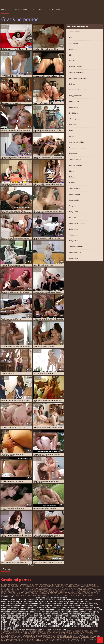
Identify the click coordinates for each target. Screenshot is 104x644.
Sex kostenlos (63, 610)
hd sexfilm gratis (44, 595)
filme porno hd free (71, 587)
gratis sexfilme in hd (49, 592)
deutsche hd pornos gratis (32, 584)
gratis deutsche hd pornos (76, 588)
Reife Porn (11, 628)
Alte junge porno (75, 119)
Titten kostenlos (66, 634)
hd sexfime (92, 595)
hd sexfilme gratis (60, 595)
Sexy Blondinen (75, 159)
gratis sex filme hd (16, 592)
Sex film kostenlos (37, 624)
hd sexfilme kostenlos (78, 595)
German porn (67, 631)
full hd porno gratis (40, 588)
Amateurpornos (8, 604)
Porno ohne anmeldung (31, 626)
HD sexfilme (34, 612)
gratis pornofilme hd (30, 591)
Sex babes (73, 125)
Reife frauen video (63, 618)
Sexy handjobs (75, 200)
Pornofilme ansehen (69, 622)
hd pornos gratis (86, 594)
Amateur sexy (74, 32)
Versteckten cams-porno (78, 148)
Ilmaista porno (27, 608)
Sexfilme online (16, 638)
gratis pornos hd (67, 591)
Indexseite (5, 10)
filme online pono (30, 587)
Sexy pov (73, 206)
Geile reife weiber (48, 638)
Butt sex (72, 84)
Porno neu (37, 614)
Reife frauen (78, 600)
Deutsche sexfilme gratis (88, 608)
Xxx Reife (73, 61)
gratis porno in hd (12, 591)
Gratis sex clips (88, 614)
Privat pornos (7, 618)
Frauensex (18, 641)
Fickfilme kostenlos (89, 604)
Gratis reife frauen (54, 624)
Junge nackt (74, 43)
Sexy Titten (74, 212)
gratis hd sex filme (66, 590)
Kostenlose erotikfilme (73, 624)
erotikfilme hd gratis (65, 585)
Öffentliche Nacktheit (77, 142)
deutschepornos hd (47, 585)
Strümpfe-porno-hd (76, 247)
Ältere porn (14, 626)
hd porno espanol (16, 594)
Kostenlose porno (32, 602)
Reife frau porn (88, 638)
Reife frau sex (32, 606)
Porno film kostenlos (39, 632)
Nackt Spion (74, 113)
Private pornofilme (47, 600)
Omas (72, 136)
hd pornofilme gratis (47, 594)
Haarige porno (46, 606)
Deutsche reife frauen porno (41, 618)
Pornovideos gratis (54, 604)
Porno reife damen (54, 616)
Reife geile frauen (9, 610)
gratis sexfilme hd (32, 592)
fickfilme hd (16, 587)
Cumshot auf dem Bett (78, 90)
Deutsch (72, 183)
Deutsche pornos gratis (70, 614)
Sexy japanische (75, 96)
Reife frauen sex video (79, 641)
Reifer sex (89, 606)
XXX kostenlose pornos (52, 639)
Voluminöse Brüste (76, 72)
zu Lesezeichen (54, 10)
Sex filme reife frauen (88, 616)
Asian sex (73, 49)
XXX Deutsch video (93, 600)
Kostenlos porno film (10, 608)
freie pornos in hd (23, 588)
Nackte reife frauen (32, 638)
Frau (71, 130)
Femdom (73, 218)
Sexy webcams (75, 252)
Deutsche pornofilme (46, 610)
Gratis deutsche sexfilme (81, 610)
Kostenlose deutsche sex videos (36, 637)
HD (70, 38)
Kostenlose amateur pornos (12, 639)
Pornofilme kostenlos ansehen (73, 612)
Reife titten (29, 641)
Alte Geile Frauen (20, 624)
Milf (71, 55)
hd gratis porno (82, 592)
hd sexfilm (32, 595)
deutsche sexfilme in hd (29, 585)
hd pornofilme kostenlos (68, 594)
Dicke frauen (39, 622)
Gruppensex (74, 235)
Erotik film (66, 626)
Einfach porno (83, 602)
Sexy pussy (74, 107)
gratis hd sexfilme (82, 590)
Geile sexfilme (52, 622)
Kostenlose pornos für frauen (14, 616)
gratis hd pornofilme (20, 590)
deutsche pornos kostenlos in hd (83, 584)
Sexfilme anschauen (33, 639)
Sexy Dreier (74, 258)
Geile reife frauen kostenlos (47, 608)
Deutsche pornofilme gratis (18, 632)
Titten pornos (83, 635)
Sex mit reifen (20, 618)
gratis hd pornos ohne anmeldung (43, 590)
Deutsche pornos (51, 614)
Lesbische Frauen (76, 165)
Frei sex (72, 602)
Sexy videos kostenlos (22, 622)
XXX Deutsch (6, 631)
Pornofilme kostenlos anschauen (68, 606)
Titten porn (18, 602)
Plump (72, 171)
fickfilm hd (5, 587)
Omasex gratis (71, 616)
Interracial (73, 154)
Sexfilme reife (19, 606)
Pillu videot (33, 600)
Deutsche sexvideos (81, 626)
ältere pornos (85, 622)
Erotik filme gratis (24, 614)
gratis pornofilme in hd (49, 591)
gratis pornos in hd (83, 591)
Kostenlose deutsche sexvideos (37, 620)
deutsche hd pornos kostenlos (56, 584)
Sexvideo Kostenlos (27, 610)
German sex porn (53, 631)
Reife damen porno (49, 612)
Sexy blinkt (73, 241)
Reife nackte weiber (81, 618)
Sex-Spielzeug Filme (77, 223)
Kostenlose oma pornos (85, 632)
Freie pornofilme (64, 600)
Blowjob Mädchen (76, 67)
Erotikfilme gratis (37, 604)
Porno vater (6, 606)
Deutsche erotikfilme (51, 626)
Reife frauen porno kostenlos (54, 602)
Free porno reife (68, 608)
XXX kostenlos (8, 614)
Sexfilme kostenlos (19, 612)
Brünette (72, 177)
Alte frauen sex (90, 639)
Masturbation (74, 101)
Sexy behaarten (75, 194)
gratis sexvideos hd (67, 592)
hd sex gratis (21, 595)
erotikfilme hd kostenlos (85, 585)
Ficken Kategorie (21, 10)
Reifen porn (6, 602)
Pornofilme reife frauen (45, 641)
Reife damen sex (63, 641)
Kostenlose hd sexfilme (63, 620)
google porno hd (57, 588)
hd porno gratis (31, 594)
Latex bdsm (74, 229)
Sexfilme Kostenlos (20, 631)
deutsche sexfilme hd (9, 585)
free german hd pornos (90, 587)
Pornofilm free (15, 620)
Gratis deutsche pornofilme (65, 635)
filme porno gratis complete (50, 587)
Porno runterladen (71, 604)
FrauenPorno (22, 604)
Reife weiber (77, 639)
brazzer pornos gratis (10, 584)
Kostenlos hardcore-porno (79, 78)
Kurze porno (80, 620)
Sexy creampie (75, 188)
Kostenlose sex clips (44, 635)
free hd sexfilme (8, 588)
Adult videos (38, 10)
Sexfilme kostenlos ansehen (14, 600)
